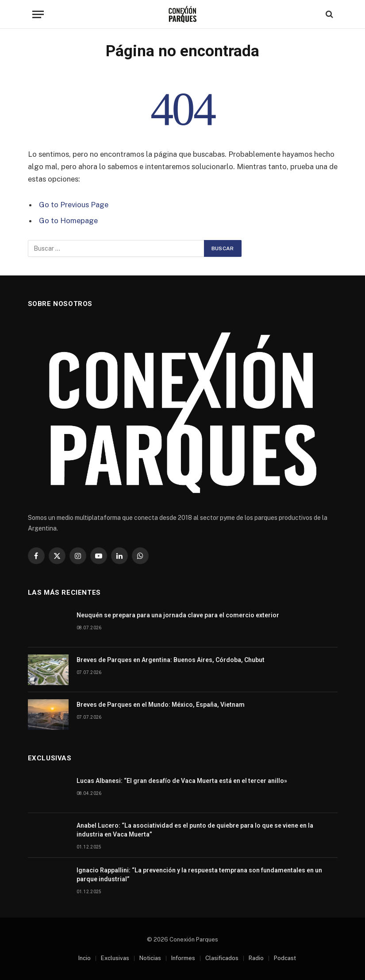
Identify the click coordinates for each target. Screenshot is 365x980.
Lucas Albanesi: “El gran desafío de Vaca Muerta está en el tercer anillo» (182, 781)
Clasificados (222, 958)
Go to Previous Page (74, 205)
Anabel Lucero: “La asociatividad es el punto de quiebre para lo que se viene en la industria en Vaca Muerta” (195, 830)
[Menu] (38, 14)
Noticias (150, 958)
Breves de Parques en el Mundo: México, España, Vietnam (161, 705)
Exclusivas (115, 958)
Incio (85, 958)
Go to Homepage (68, 221)
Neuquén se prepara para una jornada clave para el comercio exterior (178, 615)
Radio (256, 958)
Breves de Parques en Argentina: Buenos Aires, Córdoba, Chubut (171, 660)
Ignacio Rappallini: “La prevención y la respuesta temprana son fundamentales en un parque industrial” (199, 875)
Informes (183, 958)
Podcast (285, 958)
